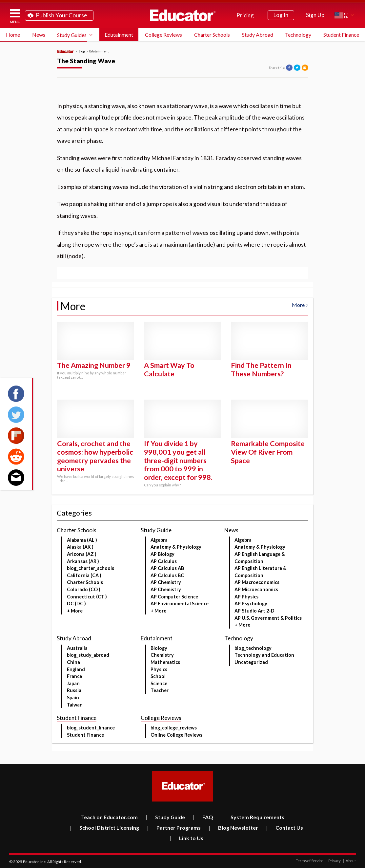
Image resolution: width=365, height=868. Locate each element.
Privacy (333, 861)
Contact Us (284, 828)
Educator (183, 15)
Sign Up (315, 15)
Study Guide (165, 817)
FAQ (203, 817)
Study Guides (72, 35)
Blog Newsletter (233, 828)
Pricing (245, 15)
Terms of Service (310, 861)
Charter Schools (212, 35)
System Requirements (253, 817)
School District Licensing (104, 828)
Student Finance (341, 35)
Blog (82, 51)
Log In (281, 15)
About (349, 861)
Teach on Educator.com (109, 817)
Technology (298, 35)
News (39, 35)
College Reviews (163, 35)
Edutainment (119, 35)
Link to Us (186, 838)
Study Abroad (258, 35)
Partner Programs (174, 828)
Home (13, 35)
